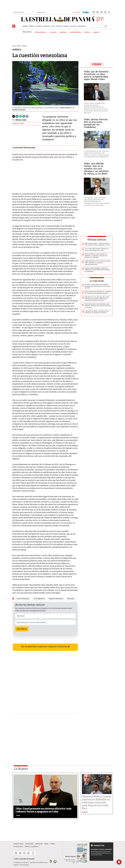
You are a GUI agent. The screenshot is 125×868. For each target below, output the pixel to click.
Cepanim (96, 32)
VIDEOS (97, 64)
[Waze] (55, 861)
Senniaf (87, 32)
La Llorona (53, 32)
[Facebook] (101, 12)
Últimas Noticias (41, 32)
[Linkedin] (24, 116)
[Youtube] (109, 12)
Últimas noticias (97, 240)
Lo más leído (97, 281)
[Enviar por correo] (27, 116)
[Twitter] (14, 116)
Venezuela (63, 32)
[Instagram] (105, 12)
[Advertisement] (45, 734)
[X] (98, 12)
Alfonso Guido (21, 120)
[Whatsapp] (20, 116)
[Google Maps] (51, 861)
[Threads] (94, 12)
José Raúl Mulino (76, 32)
